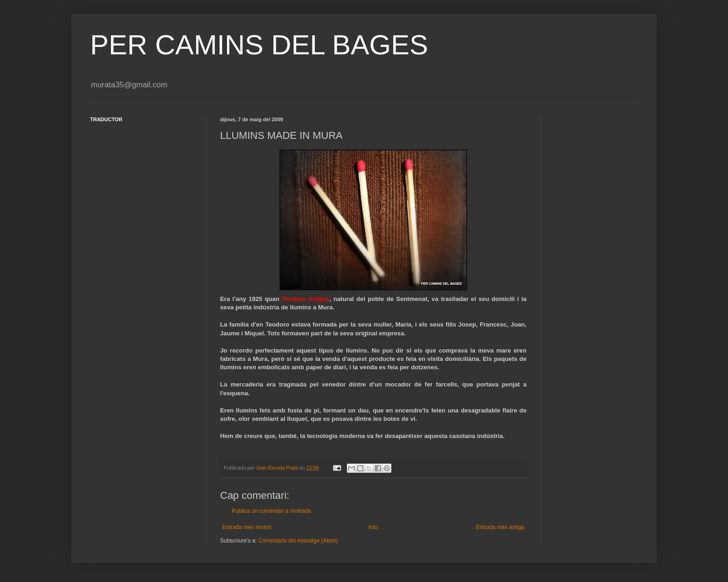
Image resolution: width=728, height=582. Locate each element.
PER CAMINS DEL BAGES (259, 45)
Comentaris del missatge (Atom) (298, 541)
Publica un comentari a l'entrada (271, 511)
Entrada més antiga (500, 527)
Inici (374, 527)
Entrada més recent (247, 527)
